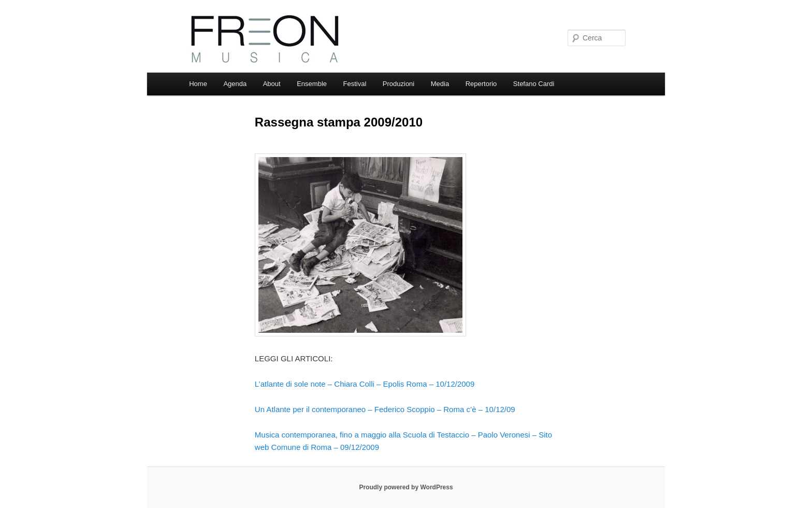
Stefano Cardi (534, 84)
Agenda (235, 84)
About (272, 84)
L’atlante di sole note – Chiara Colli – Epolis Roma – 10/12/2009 (365, 384)
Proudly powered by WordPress (406, 487)
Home (198, 84)
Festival (355, 84)
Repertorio (481, 84)
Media (440, 84)
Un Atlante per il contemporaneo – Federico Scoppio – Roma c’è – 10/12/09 (385, 409)
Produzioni (398, 84)
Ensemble (312, 84)
